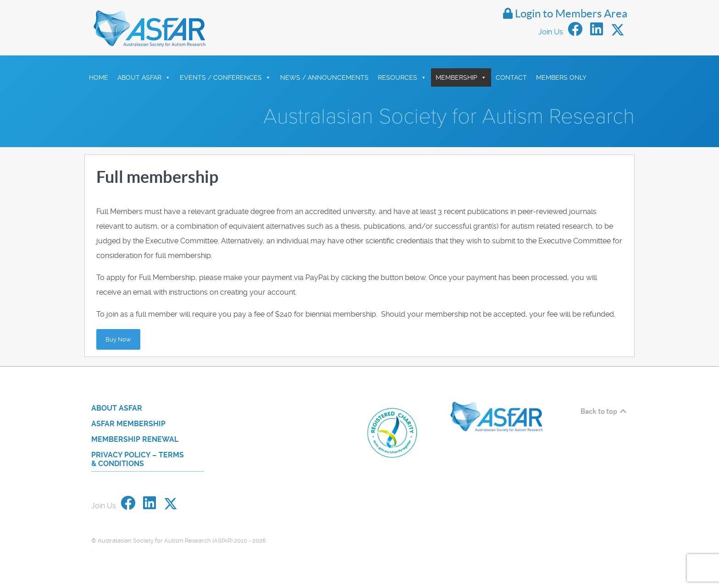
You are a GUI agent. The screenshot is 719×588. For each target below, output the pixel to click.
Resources (402, 77)
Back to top (604, 411)
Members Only (561, 77)
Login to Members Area (565, 14)
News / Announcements (324, 77)
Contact (511, 77)
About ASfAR (144, 77)
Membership (461, 77)
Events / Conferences (225, 77)
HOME (99, 77)
